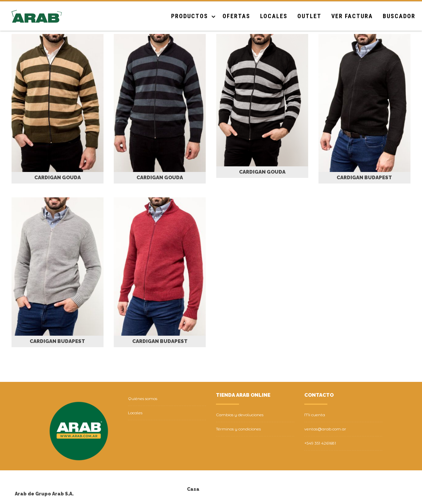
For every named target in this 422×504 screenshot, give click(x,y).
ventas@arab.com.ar (325, 429)
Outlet (309, 16)
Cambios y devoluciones (240, 415)
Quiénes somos (143, 399)
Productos (190, 16)
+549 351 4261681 (320, 443)
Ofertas (236, 16)
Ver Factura (352, 16)
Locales (274, 16)
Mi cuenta (315, 415)
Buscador (399, 16)
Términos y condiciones (238, 429)
